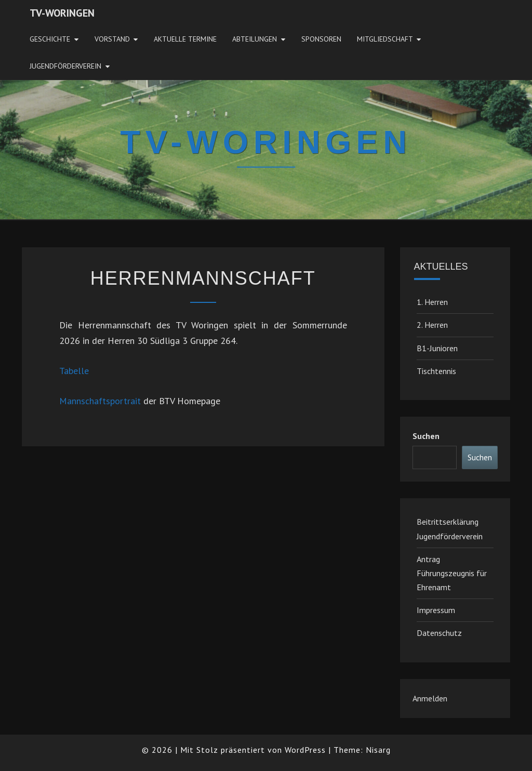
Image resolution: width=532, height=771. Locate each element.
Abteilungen (255, 39)
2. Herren (432, 325)
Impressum (436, 610)
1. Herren (432, 302)
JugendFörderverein (65, 66)
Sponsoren (321, 39)
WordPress (305, 750)
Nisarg (378, 750)
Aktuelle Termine (185, 39)
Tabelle (74, 371)
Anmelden (430, 698)
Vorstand (112, 39)
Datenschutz (439, 633)
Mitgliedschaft (385, 39)
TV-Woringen (62, 13)
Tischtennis (436, 371)
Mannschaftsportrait (100, 401)
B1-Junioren (437, 348)
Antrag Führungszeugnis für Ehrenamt (452, 573)
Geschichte (50, 39)
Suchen (426, 436)
